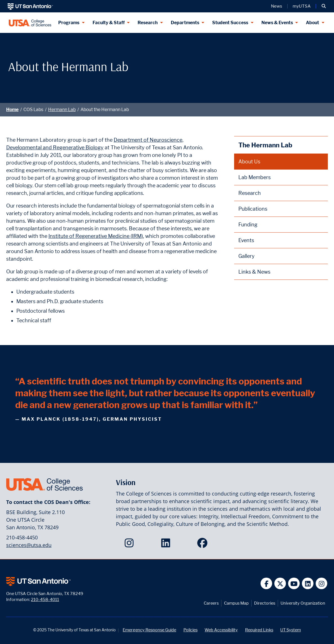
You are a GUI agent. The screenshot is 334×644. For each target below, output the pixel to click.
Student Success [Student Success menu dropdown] (230, 23)
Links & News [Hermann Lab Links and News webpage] (254, 272)
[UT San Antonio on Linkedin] (308, 583)
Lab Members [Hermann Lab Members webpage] (255, 177)
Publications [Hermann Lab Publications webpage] (253, 209)
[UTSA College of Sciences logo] (30, 23)
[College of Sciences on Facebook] (204, 545)
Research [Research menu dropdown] (148, 23)
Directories (265, 603)
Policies (190, 630)
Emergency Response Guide (149, 630)
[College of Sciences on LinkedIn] (167, 545)
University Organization (303, 603)
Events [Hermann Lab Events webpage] (246, 240)
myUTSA (302, 6)
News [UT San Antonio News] (277, 6)
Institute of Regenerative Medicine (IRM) (96, 236)
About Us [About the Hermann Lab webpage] (249, 162)
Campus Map (236, 603)
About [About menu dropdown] (312, 23)
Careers (211, 603)
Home (12, 110)
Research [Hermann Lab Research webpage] (250, 193)
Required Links (259, 630)
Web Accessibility (221, 630)
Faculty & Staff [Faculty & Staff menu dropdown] (109, 23)
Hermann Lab (62, 110)
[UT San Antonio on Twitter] (280, 583)
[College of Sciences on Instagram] (130, 545)
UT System (291, 630)
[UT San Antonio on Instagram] (321, 583)
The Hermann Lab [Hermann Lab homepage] (265, 145)
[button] (324, 6)
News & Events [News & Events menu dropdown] (277, 23)
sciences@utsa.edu (29, 545)
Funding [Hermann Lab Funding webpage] (248, 225)
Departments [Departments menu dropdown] (185, 23)
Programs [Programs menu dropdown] (69, 23)
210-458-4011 (45, 599)
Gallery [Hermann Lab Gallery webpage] (246, 256)
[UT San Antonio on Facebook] (266, 583)
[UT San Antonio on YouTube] (294, 583)
